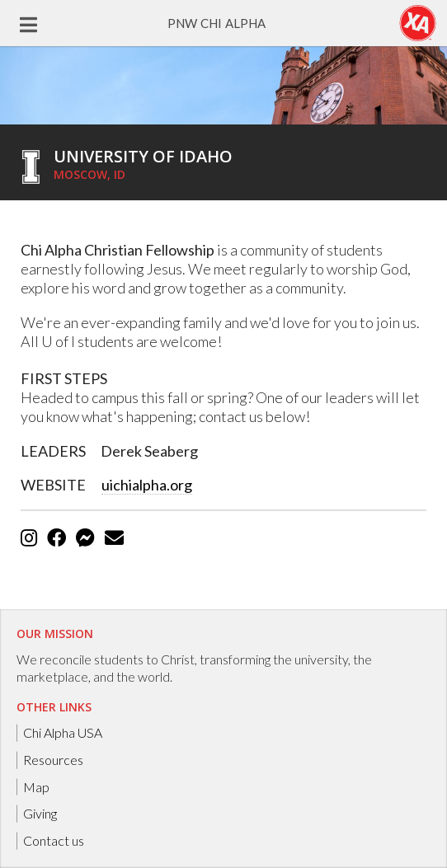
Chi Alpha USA (63, 732)
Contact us (54, 840)
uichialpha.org (147, 485)
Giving (40, 813)
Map (36, 786)
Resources (53, 759)
